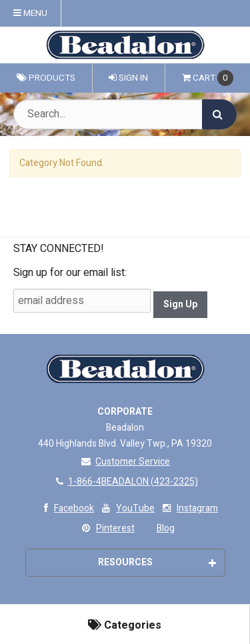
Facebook (66, 508)
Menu (30, 13)
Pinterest (107, 528)
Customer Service (125, 462)
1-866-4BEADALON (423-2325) (125, 482)
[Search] (219, 114)
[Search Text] (125, 114)
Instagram (189, 508)
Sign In (128, 78)
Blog (166, 528)
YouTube (127, 508)
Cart (208, 78)
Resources (157, 562)
